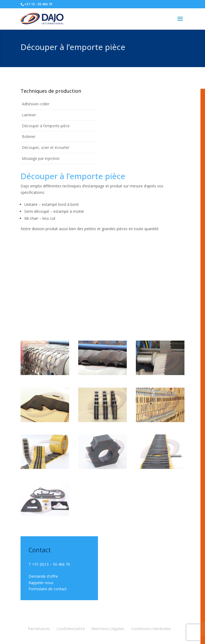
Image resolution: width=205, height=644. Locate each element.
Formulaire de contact (48, 589)
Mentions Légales (108, 629)
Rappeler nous (41, 583)
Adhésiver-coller (36, 104)
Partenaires (39, 629)
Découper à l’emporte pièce (46, 126)
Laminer (29, 115)
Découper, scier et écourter (46, 147)
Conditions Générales (151, 629)
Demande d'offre (43, 576)
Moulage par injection (41, 158)
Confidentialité (71, 629)
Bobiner (29, 136)
